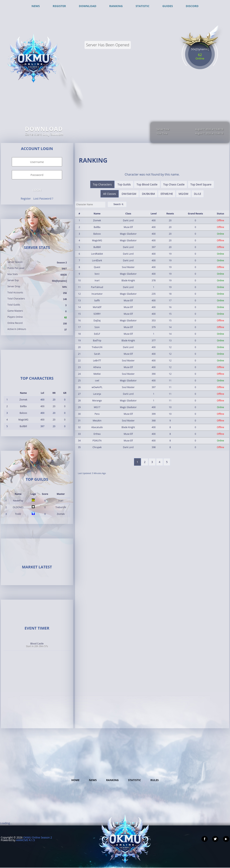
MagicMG (23, 420)
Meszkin (97, 421)
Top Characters (102, 184)
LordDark (97, 260)
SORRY (97, 314)
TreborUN (61, 507)
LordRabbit (97, 254)
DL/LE (198, 194)
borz (97, 274)
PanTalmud (97, 287)
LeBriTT (97, 361)
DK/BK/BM (148, 194)
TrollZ (18, 514)
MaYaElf (97, 307)
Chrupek (97, 447)
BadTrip (97, 341)
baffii (97, 300)
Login (37, 190)
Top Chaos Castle (174, 184)
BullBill (23, 426)
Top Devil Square (201, 184)
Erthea (97, 434)
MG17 (97, 407)
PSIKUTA (97, 441)
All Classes (110, 194)
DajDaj (97, 320)
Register (26, 199)
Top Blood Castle (147, 184)
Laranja (97, 394)
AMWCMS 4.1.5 (26, 840)
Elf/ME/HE (167, 194)
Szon (97, 327)
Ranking (112, 780)
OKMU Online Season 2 (38, 837)
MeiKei (97, 374)
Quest (97, 267)
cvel (97, 381)
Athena (97, 367)
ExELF (97, 334)
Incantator (97, 294)
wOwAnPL (97, 387)
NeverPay (18, 501)
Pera (97, 414)
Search (119, 204)
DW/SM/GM (129, 194)
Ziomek (23, 400)
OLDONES (18, 507)
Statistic (135, 780)
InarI (61, 501)
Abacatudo (97, 427)
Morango (97, 401)
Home (75, 780)
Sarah (97, 354)
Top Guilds (124, 184)
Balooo (23, 413)
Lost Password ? (43, 199)
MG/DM (183, 194)
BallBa (23, 406)
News (93, 780)
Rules (155, 780)
